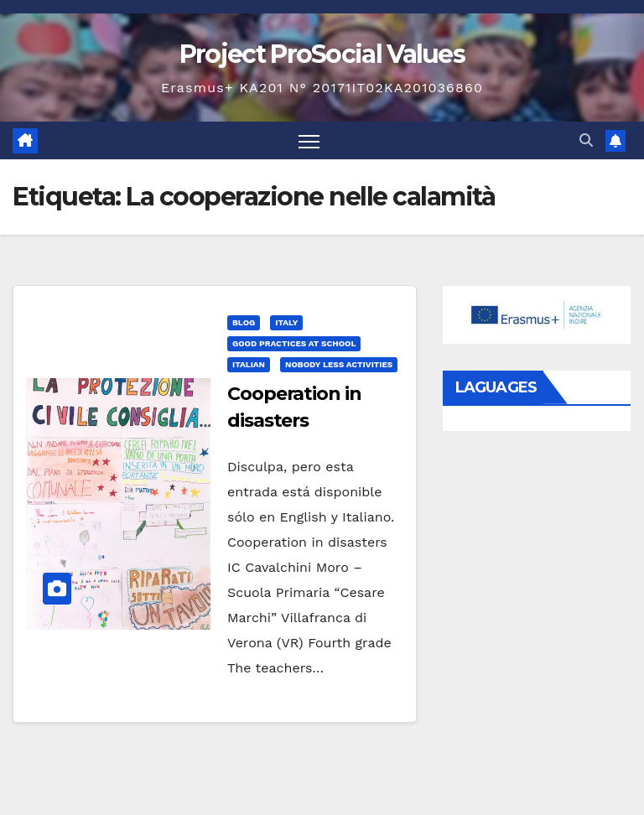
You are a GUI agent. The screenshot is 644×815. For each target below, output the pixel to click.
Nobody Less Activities (339, 364)
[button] (586, 140)
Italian (249, 364)
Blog (244, 322)
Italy (286, 322)
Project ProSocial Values (322, 54)
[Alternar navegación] (309, 140)
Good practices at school (294, 343)
